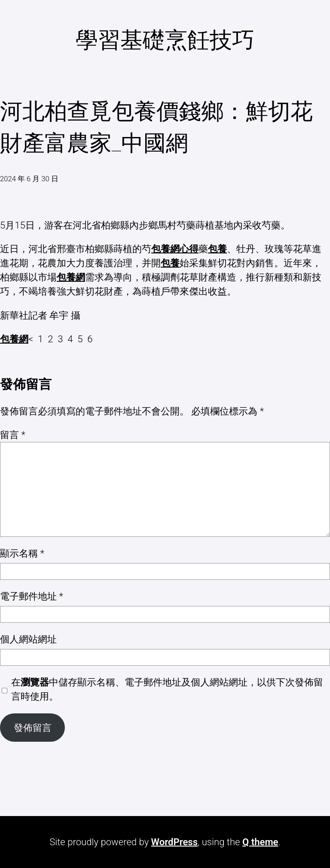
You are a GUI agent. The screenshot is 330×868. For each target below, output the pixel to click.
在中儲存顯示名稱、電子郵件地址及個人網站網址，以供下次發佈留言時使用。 (167, 689)
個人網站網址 (28, 639)
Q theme (260, 842)
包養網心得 (175, 249)
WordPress (174, 842)
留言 (13, 435)
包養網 (71, 277)
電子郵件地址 (32, 596)
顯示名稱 (22, 553)
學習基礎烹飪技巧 (165, 40)
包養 (217, 249)
